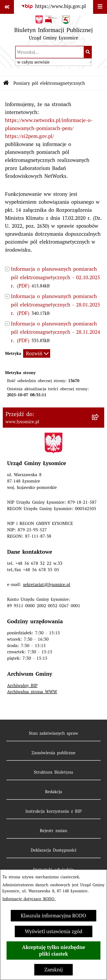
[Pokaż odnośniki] (7, 7)
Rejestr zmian (53, 831)
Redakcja (54, 792)
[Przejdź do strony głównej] (53, 29)
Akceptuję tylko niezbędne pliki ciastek (54, 951)
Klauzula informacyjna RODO (53, 916)
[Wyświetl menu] (100, 7)
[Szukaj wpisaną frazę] (88, 52)
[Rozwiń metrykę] (37, 354)
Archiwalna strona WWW (32, 692)
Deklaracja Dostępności (54, 850)
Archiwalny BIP (22, 685)
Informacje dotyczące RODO (29, 899)
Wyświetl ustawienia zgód (54, 931)
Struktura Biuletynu (53, 772)
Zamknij (53, 970)
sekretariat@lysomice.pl (47, 584)
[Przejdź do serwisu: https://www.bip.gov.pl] (53, 6)
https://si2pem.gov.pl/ (30, 136)
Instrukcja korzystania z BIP (53, 811)
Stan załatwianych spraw (54, 733)
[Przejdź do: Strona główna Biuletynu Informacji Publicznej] (6, 83)
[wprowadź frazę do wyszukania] (50, 52)
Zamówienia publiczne (54, 753)
